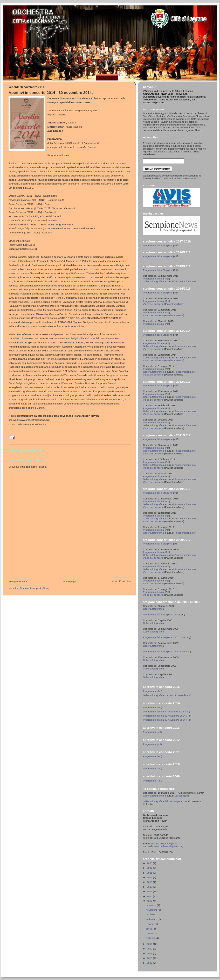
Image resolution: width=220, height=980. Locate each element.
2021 (150, 873)
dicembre (152, 905)
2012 (150, 949)
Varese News (182, 796)
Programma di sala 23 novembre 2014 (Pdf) (167, 720)
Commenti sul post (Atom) (35, 588)
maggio (150, 924)
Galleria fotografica (153, 281)
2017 (150, 887)
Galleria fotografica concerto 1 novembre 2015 (169, 695)
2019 (150, 877)
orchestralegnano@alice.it (166, 843)
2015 (150, 896)
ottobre (150, 914)
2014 (150, 901)
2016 (150, 891)
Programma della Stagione (158, 245)
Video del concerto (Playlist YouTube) (164, 304)
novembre (152, 910)
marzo (150, 933)
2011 (150, 953)
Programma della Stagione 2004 (161, 614)
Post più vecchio (121, 581)
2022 (150, 868)
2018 (150, 882)
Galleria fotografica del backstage (161, 801)
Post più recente (18, 581)
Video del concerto (153, 349)
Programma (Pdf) (153, 691)
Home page (69, 581)
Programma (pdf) (152, 732)
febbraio (151, 938)
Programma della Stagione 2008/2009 (164, 651)
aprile (149, 929)
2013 (150, 944)
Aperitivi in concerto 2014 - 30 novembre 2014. (51, 93)
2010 (150, 958)
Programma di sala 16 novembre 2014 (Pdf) (167, 716)
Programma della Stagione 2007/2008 (164, 637)
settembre (152, 919)
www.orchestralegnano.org (169, 846)
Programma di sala (58, 155)
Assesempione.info (185, 281)
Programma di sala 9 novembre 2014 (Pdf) (166, 712)
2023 (150, 863)
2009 (150, 963)
